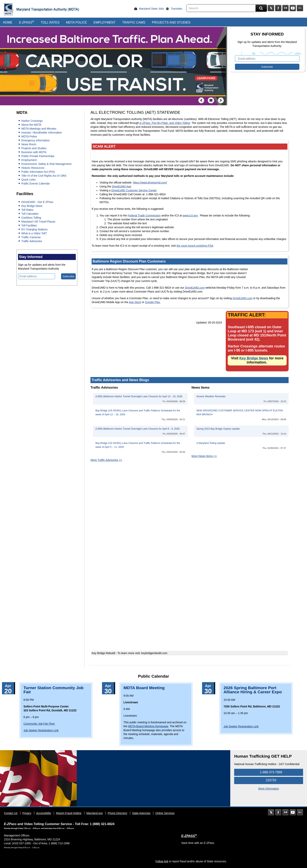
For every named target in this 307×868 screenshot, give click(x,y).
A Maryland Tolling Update (211, 443)
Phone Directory (117, 813)
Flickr (285, 8)
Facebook (278, 8)
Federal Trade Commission (144, 215)
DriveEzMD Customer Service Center (134, 190)
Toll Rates (50, 22)
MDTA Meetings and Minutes (39, 129)
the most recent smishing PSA (195, 246)
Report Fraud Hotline (69, 813)
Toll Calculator (30, 214)
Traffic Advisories (32, 241)
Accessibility (44, 813)
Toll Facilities (29, 225)
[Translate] (175, 9)
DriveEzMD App (121, 186)
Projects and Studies (171, 22)
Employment (105, 22)
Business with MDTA (34, 152)
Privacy (27, 813)
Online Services (165, 813)
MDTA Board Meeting (144, 688)
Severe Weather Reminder (211, 396)
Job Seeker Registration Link (41, 730)
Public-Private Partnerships (38, 156)
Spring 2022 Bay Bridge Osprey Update (218, 429)
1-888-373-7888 (269, 772)
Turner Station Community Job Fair (53, 690)
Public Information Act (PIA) (38, 172)
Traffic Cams (134, 22)
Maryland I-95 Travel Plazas (38, 222)
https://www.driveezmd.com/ (150, 183)
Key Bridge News (32, 206)
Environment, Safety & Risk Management (46, 164)
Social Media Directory (300, 8)
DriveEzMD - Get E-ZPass (37, 202)
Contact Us (11, 813)
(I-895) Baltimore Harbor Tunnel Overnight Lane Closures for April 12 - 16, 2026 (139, 396)
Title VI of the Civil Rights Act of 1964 (44, 176)
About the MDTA (31, 125)
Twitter (271, 8)
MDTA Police (77, 22)
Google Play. (153, 302)
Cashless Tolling (31, 218)
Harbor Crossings (32, 121)
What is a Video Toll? (34, 233)
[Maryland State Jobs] (150, 9)
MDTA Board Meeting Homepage (148, 726)
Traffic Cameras (31, 237)
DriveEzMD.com (195, 288)
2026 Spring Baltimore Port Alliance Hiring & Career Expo (253, 690)
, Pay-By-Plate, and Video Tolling (165, 123)
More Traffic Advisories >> (106, 460)
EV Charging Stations (34, 229)
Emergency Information (36, 140)
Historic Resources (33, 168)
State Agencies (141, 813)
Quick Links (28, 180)
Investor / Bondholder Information (42, 133)
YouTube (293, 8)
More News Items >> (204, 456)
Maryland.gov (95, 813)
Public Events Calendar (36, 184)
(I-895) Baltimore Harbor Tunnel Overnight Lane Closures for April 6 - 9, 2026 (137, 429)
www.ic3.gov (190, 215)
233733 (269, 781)
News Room (29, 144)
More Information (269, 789)
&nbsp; (190, 525)
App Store (135, 302)
